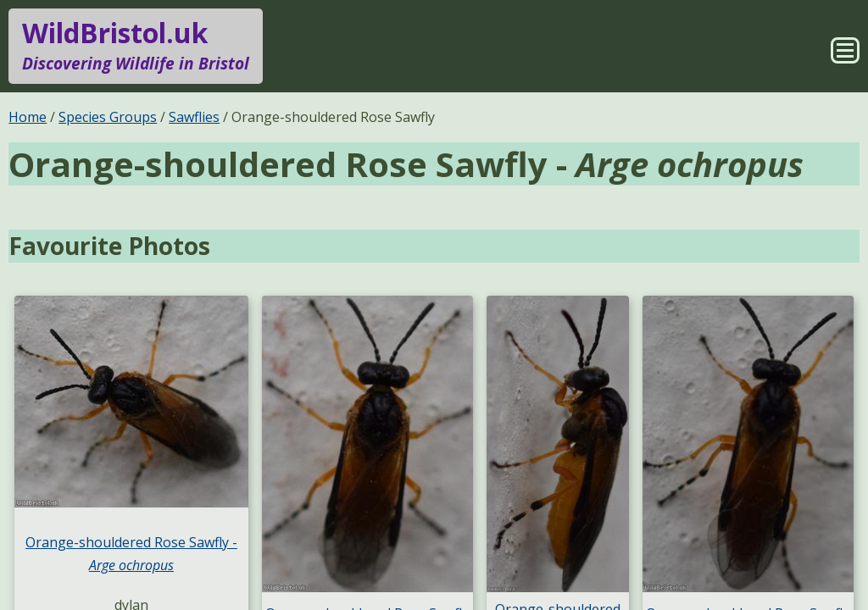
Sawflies (194, 117)
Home (28, 117)
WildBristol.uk (136, 46)
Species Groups (108, 117)
